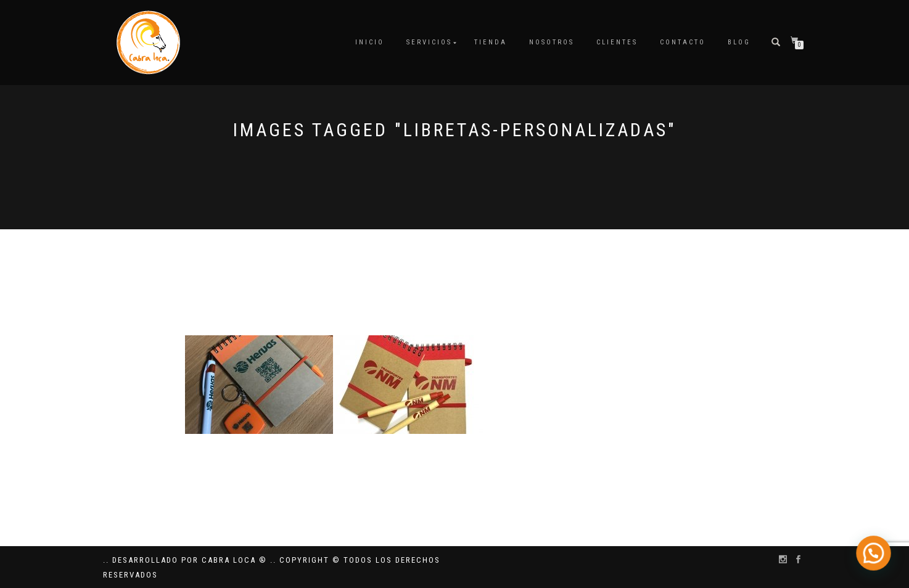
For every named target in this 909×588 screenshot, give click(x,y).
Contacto (683, 42)
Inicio (370, 42)
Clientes (617, 42)
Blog (739, 42)
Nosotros (552, 42)
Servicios (429, 42)
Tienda (491, 42)
